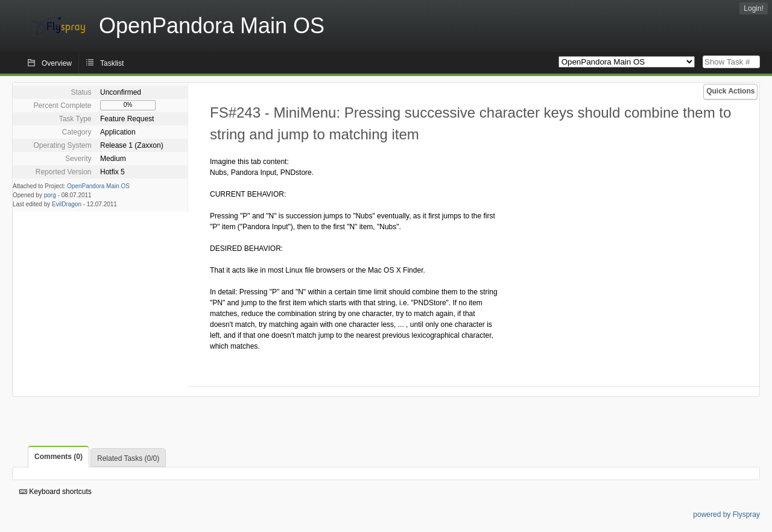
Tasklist (112, 63)
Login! (754, 8)
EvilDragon (67, 204)
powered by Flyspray (726, 515)
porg (50, 195)
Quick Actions (730, 91)
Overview (57, 63)
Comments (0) (59, 457)
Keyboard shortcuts (55, 492)
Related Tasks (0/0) (128, 458)
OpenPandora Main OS (98, 186)
